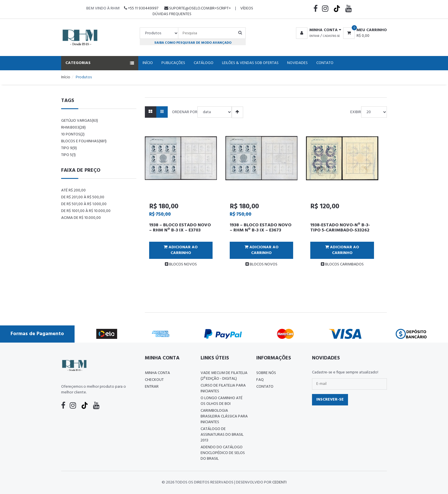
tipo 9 (69, 148)
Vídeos (247, 8)
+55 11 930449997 (141, 8)
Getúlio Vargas (80, 121)
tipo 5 (68, 155)
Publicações (173, 63)
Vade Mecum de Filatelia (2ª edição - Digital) (224, 376)
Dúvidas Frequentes (172, 14)
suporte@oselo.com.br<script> (198, 8)
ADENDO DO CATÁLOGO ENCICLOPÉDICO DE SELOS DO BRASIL (223, 453)
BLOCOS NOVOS (181, 264)
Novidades (297, 63)
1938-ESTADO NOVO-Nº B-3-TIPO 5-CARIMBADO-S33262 (340, 228)
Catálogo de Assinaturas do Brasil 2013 (222, 435)
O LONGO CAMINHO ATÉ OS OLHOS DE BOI (222, 401)
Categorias (100, 63)
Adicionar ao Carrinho (181, 250)
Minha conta (157, 373)
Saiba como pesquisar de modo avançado (193, 43)
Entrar (314, 36)
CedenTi (279, 482)
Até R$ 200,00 (73, 190)
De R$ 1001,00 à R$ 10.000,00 (86, 211)
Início (148, 63)
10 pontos (73, 134)
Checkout (154, 380)
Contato (325, 63)
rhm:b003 (73, 128)
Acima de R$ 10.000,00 (81, 218)
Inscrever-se (330, 400)
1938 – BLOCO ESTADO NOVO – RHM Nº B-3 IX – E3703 (180, 228)
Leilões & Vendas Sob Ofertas (250, 63)
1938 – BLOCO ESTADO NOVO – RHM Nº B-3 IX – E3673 (261, 228)
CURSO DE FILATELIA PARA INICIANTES (223, 388)
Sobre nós (266, 373)
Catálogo (204, 63)
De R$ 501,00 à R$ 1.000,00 (84, 204)
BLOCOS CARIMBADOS (342, 264)
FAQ (260, 380)
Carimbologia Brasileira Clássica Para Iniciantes (224, 416)
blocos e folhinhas (84, 141)
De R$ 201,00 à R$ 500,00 (83, 197)
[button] (318, 30)
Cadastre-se (331, 36)
